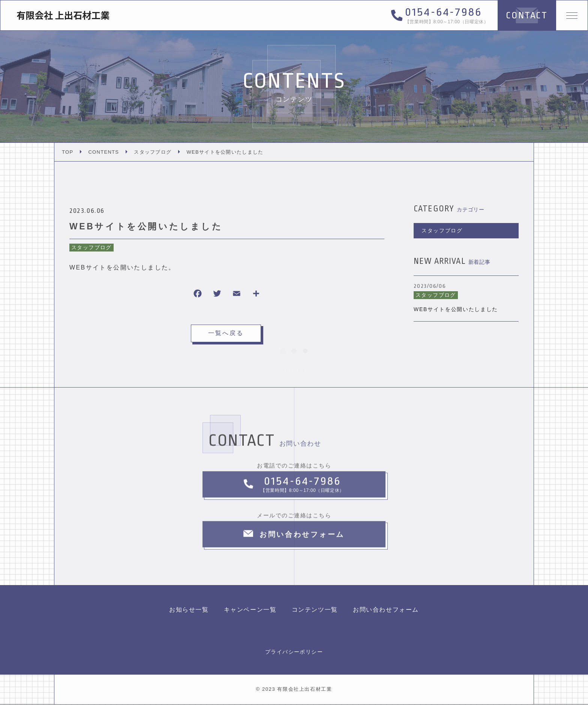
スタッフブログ (91, 247)
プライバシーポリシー (294, 652)
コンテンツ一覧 (315, 610)
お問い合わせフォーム (386, 610)
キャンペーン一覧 (250, 610)
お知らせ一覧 (189, 610)
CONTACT (525, 15)
